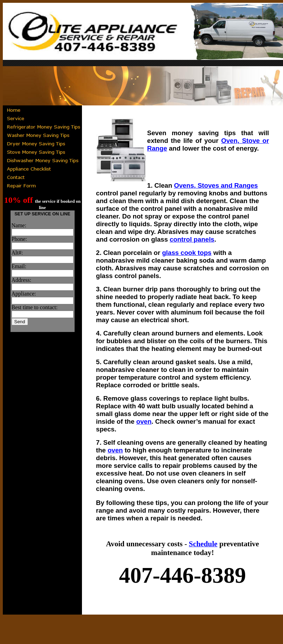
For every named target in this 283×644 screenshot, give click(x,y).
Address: (22, 280)
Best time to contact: (35, 307)
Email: (19, 266)
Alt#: (17, 253)
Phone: (19, 239)
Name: (19, 225)
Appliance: (24, 294)
